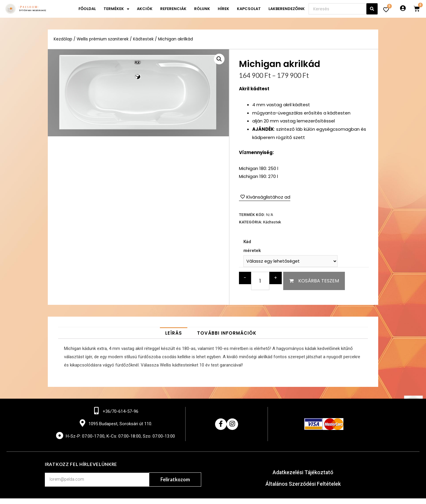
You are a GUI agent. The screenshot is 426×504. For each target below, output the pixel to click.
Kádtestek (144, 39)
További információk (227, 333)
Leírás (174, 333)
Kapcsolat (249, 9)
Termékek (116, 9)
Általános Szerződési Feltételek (303, 484)
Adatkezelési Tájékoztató (303, 473)
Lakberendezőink (287, 9)
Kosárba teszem (319, 281)
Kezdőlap (63, 39)
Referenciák (173, 9)
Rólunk (202, 9)
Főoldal (87, 9)
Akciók (145, 9)
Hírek (223, 9)
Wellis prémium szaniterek (103, 39)
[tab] (174, 333)
